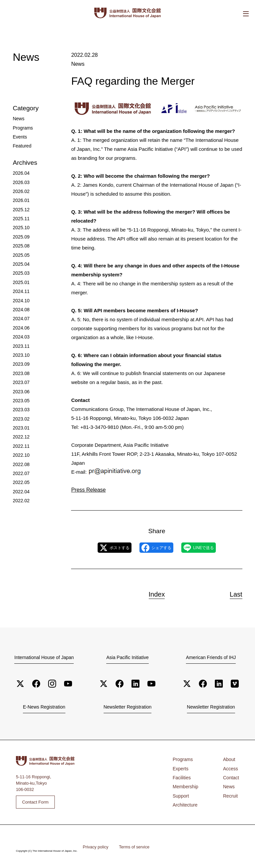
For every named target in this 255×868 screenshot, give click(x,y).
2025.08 (20, 239)
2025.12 (20, 204)
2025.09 (20, 230)
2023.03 (20, 391)
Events (19, 135)
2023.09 (20, 349)
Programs (22, 127)
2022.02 (20, 477)
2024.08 (20, 298)
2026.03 (20, 179)
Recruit (231, 793)
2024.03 (20, 323)
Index (157, 593)
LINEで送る (210, 547)
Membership (184, 784)
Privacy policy (94, 846)
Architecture (184, 801)
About (230, 759)
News (77, 64)
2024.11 (20, 281)
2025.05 (20, 247)
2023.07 (20, 366)
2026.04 (20, 171)
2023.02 (20, 400)
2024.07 (20, 306)
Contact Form (35, 801)
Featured (21, 144)
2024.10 (20, 289)
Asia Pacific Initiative (127, 657)
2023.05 (20, 383)
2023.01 (20, 408)
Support (180, 793)
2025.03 (20, 264)
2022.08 (20, 442)
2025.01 (20, 273)
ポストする (103, 547)
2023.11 (20, 332)
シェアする (156, 547)
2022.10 (20, 434)
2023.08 (20, 358)
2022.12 (20, 417)
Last (232, 593)
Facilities (181, 776)
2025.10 (20, 221)
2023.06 (20, 375)
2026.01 (20, 196)
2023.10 (20, 340)
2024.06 (20, 315)
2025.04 (20, 256)
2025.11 (20, 213)
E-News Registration (44, 707)
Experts (180, 767)
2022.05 (20, 460)
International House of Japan (44, 657)
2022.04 (20, 468)
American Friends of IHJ (211, 657)
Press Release (87, 489)
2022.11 (20, 425)
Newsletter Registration (127, 707)
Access (231, 767)
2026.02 (20, 188)
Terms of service (131, 846)
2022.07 (20, 451)
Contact (232, 776)
